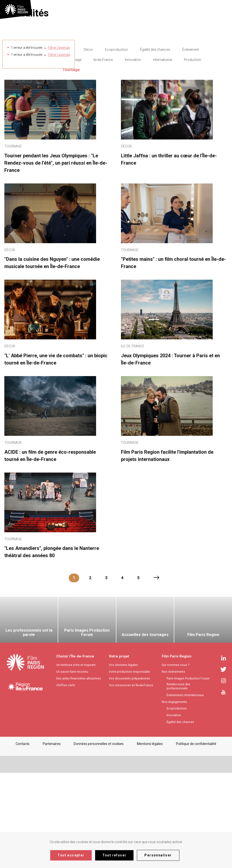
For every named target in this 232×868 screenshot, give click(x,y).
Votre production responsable (129, 767)
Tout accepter (71, 855)
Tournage (71, 165)
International (162, 155)
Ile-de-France (103, 155)
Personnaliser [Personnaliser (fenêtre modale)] (158, 855)
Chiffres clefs (66, 780)
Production (193, 155)
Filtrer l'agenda (59, 48)
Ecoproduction (116, 145)
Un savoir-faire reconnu (72, 767)
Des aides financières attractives (79, 774)
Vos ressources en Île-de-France (131, 780)
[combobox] (223, 9)
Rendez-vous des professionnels (178, 781)
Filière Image (72, 155)
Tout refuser (114, 855)
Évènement (191, 145)
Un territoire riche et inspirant (76, 760)
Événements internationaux (185, 790)
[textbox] (222, 9)
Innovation (133, 155)
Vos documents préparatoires (129, 774)
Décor (88, 145)
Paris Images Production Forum (188, 774)
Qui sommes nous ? (176, 760)
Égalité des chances (155, 145)
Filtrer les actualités (26, 155)
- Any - (67, 145)
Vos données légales (123, 760)
